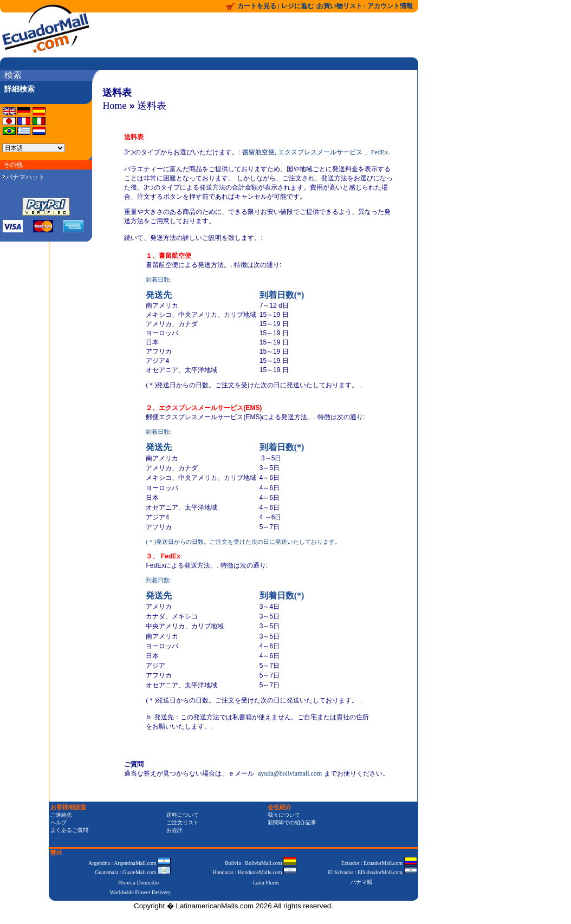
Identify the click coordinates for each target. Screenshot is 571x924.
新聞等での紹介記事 (292, 822)
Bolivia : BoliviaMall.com (261, 863)
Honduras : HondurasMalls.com (254, 872)
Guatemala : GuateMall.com (133, 872)
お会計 (174, 830)
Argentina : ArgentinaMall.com (129, 863)
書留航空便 (258, 152)
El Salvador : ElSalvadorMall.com (372, 872)
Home (114, 106)
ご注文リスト (183, 822)
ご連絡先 (61, 815)
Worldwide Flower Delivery (141, 892)
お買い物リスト (340, 6)
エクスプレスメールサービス (320, 152)
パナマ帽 (361, 882)
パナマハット (24, 177)
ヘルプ (59, 822)
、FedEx (376, 152)
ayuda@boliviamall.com (290, 773)
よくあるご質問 (69, 830)
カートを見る (257, 6)
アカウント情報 (390, 6)
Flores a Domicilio (138, 883)
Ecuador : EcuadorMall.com (379, 863)
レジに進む (298, 6)
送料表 (152, 106)
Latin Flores (266, 883)
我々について (284, 815)
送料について (183, 815)
